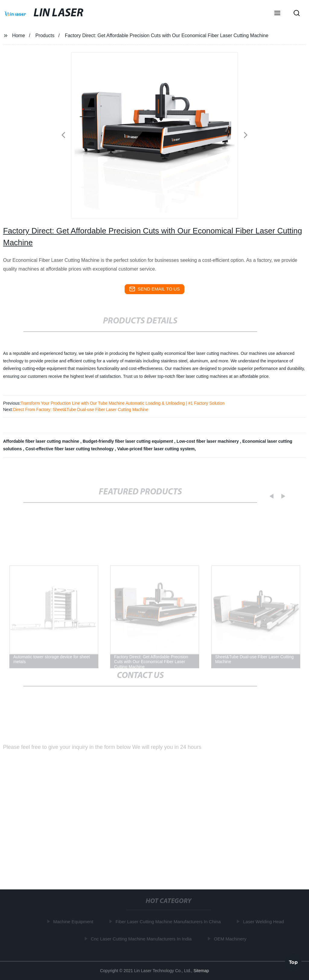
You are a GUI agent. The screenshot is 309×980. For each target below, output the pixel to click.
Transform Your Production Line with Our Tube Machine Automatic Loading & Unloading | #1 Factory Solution (123, 403)
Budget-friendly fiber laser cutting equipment (128, 441)
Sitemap (201, 971)
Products (45, 35)
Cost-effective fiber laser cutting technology (70, 449)
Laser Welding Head (264, 922)
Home (19, 35)
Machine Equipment (74, 922)
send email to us (154, 289)
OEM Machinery (231, 939)
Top (293, 962)
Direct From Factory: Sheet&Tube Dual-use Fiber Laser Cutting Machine (81, 410)
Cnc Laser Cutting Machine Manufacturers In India (142, 939)
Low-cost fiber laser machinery (208, 441)
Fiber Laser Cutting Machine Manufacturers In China (169, 922)
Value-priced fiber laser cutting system (156, 449)
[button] (277, 14)
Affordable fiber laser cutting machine (42, 441)
